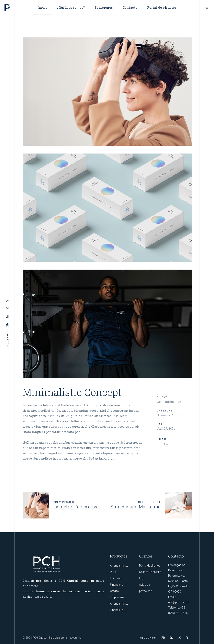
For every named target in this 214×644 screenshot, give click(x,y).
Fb (7, 325)
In (7, 317)
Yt (7, 300)
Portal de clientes (150, 566)
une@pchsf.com (179, 602)
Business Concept (170, 415)
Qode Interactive (169, 402)
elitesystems (74, 638)
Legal (142, 578)
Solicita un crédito (150, 572)
